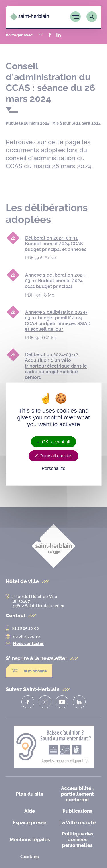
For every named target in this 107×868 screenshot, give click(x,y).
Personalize (54, 468)
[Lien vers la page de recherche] (92, 17)
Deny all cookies (54, 456)
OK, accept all (53, 442)
